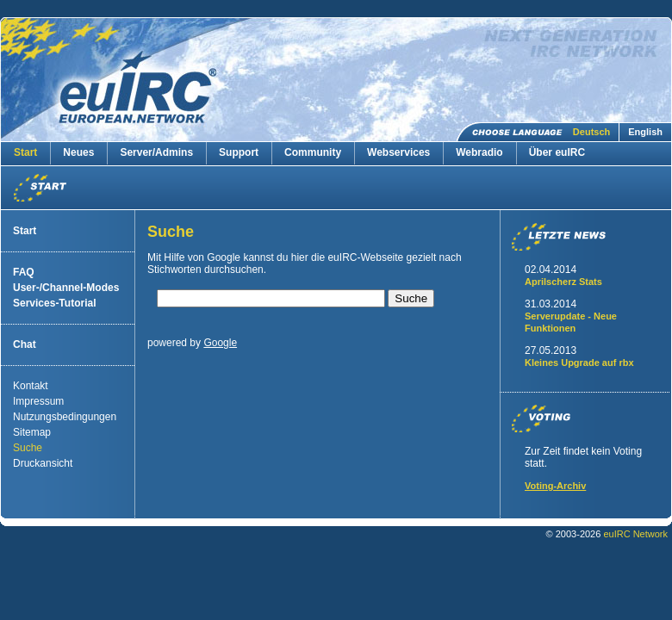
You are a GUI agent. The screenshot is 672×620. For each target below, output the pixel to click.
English (645, 132)
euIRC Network (635, 534)
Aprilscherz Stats (563, 282)
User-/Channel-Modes (66, 288)
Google (220, 343)
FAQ (24, 272)
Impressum (38, 401)
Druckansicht (43, 463)
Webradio (479, 152)
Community (313, 152)
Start (25, 152)
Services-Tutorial (54, 303)
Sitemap (32, 432)
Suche (28, 448)
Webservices (398, 152)
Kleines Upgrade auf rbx (579, 363)
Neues (78, 152)
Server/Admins (156, 152)
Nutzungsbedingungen (65, 417)
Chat (25, 344)
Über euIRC (557, 152)
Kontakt (31, 386)
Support (239, 152)
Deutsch (591, 132)
